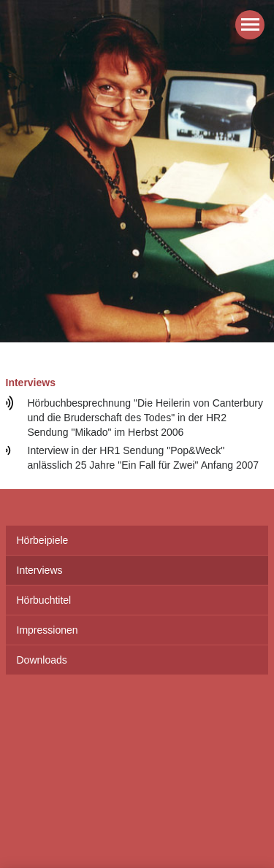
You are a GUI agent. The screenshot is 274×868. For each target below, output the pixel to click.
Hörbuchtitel (44, 600)
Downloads (42, 660)
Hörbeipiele (43, 540)
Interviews (40, 570)
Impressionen (47, 630)
